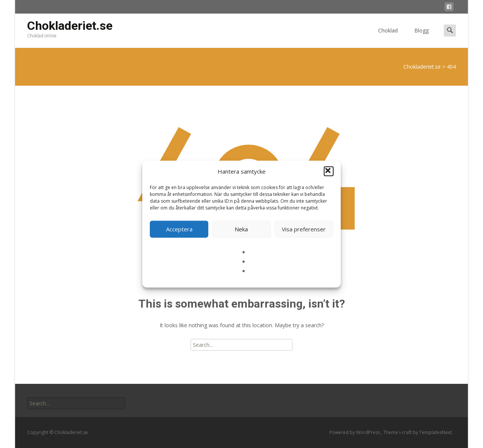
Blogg (421, 37)
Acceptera (179, 229)
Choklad (388, 37)
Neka (241, 229)
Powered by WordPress (355, 432)
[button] (329, 171)
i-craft (406, 432)
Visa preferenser (304, 229)
